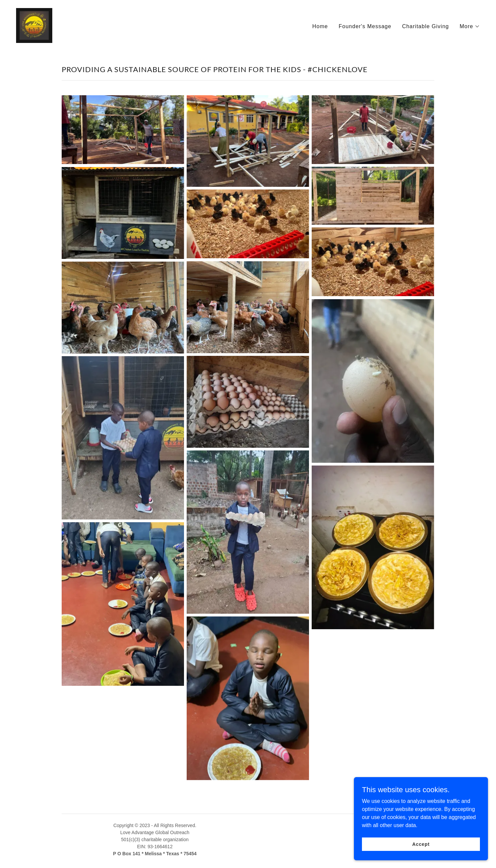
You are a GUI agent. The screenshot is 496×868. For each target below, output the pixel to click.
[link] (34, 25)
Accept (421, 844)
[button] (470, 26)
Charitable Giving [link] (426, 26)
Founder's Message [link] (365, 26)
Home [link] (320, 26)
